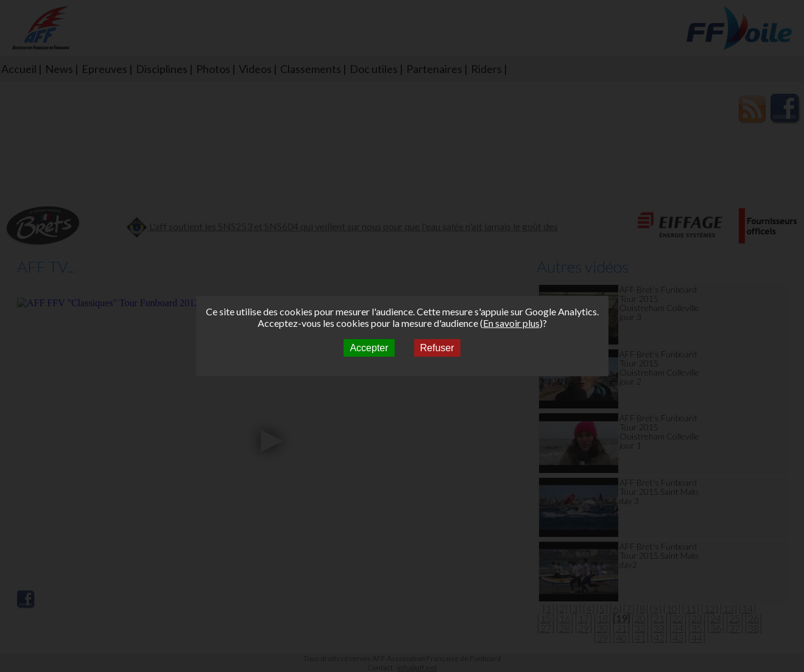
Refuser (437, 348)
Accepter (369, 348)
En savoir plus (511, 323)
